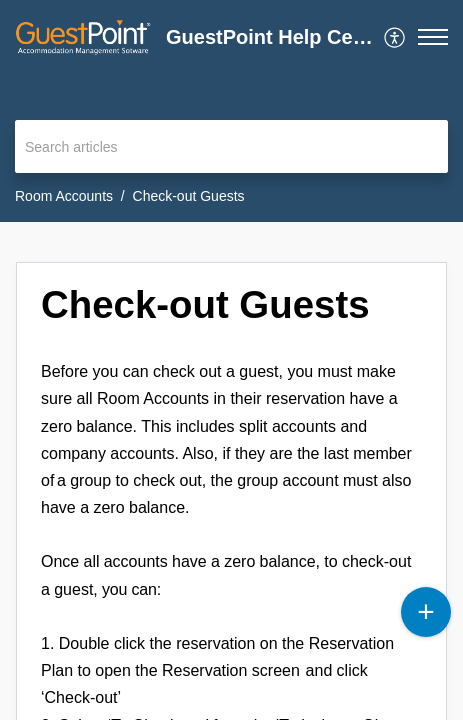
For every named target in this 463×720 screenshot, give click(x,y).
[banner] (231, 111)
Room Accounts (64, 196)
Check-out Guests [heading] (205, 304)
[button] (395, 37)
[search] (231, 146)
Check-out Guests (189, 196)
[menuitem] (395, 37)
